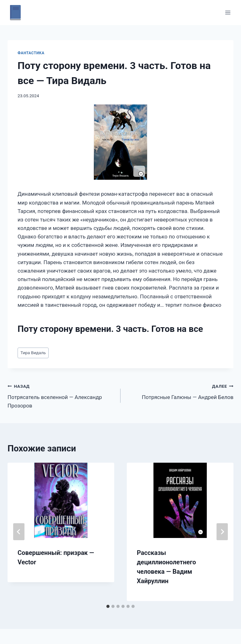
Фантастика (31, 53)
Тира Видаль (33, 353)
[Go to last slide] (19, 532)
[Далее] (222, 532)
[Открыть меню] (228, 12)
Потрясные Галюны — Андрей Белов (180, 391)
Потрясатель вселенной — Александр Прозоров (61, 395)
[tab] (108, 606)
